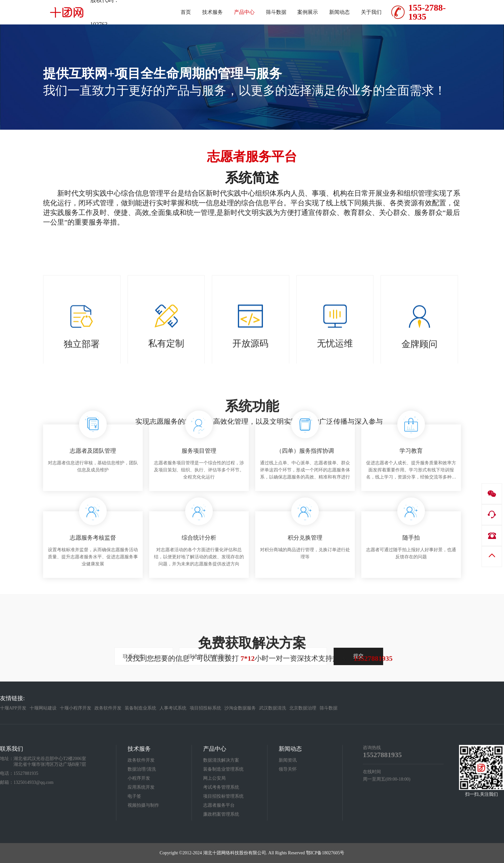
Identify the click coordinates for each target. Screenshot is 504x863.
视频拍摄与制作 (143, 805)
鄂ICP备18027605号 (325, 853)
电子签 (134, 796)
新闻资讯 (288, 760)
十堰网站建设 (43, 708)
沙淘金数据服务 (240, 708)
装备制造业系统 (140, 708)
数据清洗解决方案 (221, 760)
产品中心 (215, 749)
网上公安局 (214, 778)
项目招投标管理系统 (223, 796)
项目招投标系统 (205, 708)
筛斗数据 (328, 708)
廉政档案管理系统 (221, 814)
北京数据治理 (303, 708)
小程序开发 (139, 778)
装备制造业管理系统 (223, 769)
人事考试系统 (173, 708)
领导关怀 (288, 769)
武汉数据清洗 (273, 708)
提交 (358, 656)
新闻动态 (290, 749)
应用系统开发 (141, 787)
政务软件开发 (108, 708)
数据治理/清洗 (142, 769)
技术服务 (139, 749)
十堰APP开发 (13, 708)
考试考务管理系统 (221, 787)
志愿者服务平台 (219, 805)
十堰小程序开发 (76, 708)
